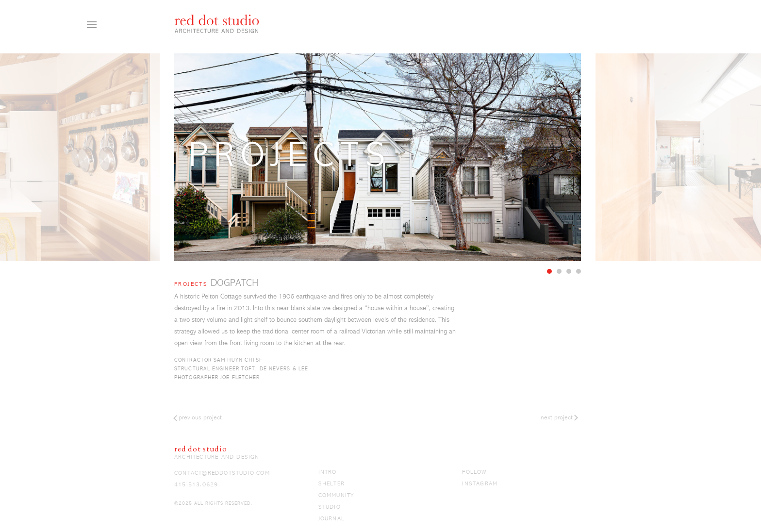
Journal (331, 519)
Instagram (480, 484)
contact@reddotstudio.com (222, 473)
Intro (328, 472)
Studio (330, 507)
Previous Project (200, 418)
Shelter (331, 484)
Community (336, 496)
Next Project (557, 418)
